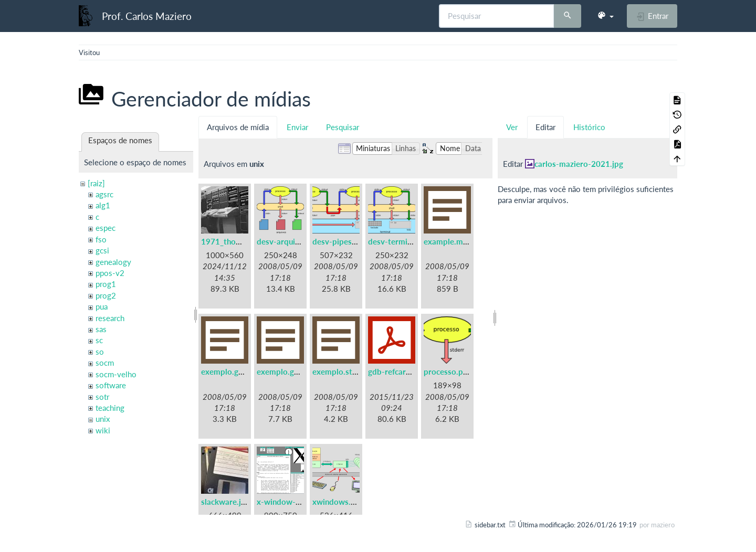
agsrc (104, 194)
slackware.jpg (225, 502)
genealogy (113, 262)
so (100, 352)
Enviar (297, 127)
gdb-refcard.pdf (396, 371)
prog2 (106, 295)
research (110, 318)
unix (103, 419)
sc (99, 340)
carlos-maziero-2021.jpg (579, 164)
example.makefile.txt (461, 241)
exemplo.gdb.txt (231, 371)
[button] (605, 16)
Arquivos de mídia (238, 127)
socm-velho (116, 374)
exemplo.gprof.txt (289, 371)
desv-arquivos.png (290, 241)
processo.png (448, 371)
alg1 (103, 205)
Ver (512, 127)
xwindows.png (338, 502)
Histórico (589, 127)
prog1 (106, 284)
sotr (102, 397)
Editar (545, 127)
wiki (103, 430)
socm (105, 363)
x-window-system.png (297, 502)
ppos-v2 (110, 273)
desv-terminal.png (401, 241)
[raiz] (96, 183)
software (111, 385)
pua (102, 306)
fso (101, 239)
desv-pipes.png (340, 241)
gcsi (102, 250)
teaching (110, 408)
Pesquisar (343, 127)
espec (106, 228)
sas (101, 329)
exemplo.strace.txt (346, 371)
